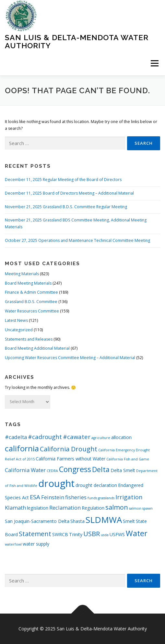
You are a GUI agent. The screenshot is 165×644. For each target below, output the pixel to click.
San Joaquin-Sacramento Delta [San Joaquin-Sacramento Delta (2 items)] (37, 521)
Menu (154, 63)
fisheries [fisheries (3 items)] (76, 497)
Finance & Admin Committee (31, 292)
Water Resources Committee (32, 311)
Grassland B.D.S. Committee (31, 302)
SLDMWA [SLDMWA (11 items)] (104, 520)
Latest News (16, 320)
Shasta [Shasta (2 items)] (77, 521)
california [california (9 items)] (22, 448)
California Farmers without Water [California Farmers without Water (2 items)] (71, 459)
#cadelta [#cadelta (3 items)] (16, 437)
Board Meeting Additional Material (37, 348)
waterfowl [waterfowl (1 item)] (13, 544)
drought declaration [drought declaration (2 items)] (96, 485)
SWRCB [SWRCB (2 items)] (60, 534)
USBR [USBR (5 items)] (92, 534)
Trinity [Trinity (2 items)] (76, 534)
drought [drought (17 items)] (56, 483)
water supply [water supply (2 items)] (36, 544)
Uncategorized (19, 330)
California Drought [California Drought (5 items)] (69, 449)
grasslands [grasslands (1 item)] (106, 498)
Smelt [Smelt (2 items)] (129, 521)
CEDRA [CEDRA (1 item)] (52, 471)
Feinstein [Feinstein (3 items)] (53, 497)
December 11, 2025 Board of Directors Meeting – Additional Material (69, 193)
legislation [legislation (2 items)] (38, 508)
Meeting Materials (22, 274)
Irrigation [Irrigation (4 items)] (129, 497)
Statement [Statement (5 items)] (35, 534)
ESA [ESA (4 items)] (35, 497)
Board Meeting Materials (28, 283)
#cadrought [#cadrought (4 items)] (45, 437)
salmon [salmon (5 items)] (117, 507)
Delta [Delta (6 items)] (101, 469)
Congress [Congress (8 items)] (75, 469)
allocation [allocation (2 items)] (121, 437)
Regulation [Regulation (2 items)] (93, 508)
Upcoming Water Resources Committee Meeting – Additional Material (70, 358)
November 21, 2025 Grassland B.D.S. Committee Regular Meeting (66, 207)
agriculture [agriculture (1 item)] (101, 438)
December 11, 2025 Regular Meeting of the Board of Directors (63, 180)
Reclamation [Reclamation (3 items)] (65, 508)
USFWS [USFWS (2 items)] (117, 534)
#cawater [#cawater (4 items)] (77, 437)
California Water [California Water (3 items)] (25, 470)
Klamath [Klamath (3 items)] (15, 508)
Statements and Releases (29, 339)
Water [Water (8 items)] (137, 533)
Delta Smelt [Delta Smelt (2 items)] (123, 470)
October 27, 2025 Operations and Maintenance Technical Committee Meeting (77, 240)
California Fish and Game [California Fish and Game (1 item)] (128, 459)
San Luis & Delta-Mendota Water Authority (77, 41)
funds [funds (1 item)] (92, 498)
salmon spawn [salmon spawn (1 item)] (141, 508)
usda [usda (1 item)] (105, 535)
